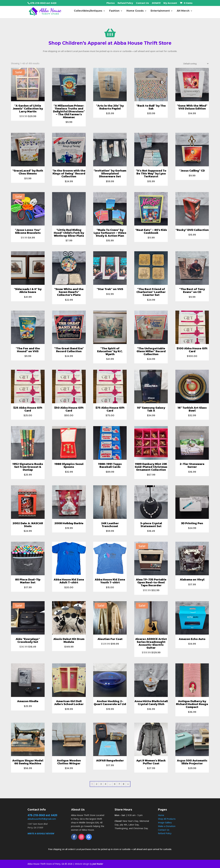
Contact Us (142, 3)
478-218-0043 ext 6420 (43, 3)
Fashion (114, 12)
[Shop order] (195, 64)
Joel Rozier (98, 864)
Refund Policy (125, 3)
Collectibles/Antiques (88, 12)
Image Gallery (165, 822)
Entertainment (160, 12)
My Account (170, 3)
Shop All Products (167, 819)
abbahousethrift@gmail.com (42, 819)
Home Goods (135, 12)
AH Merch (183, 12)
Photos (111, 3)
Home (161, 815)
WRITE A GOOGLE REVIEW (41, 833)
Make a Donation (167, 826)
